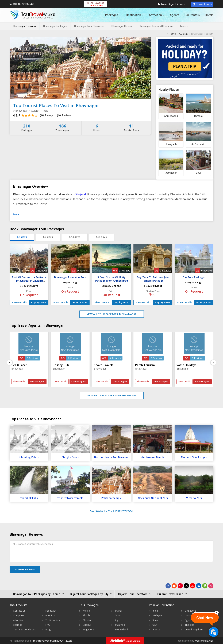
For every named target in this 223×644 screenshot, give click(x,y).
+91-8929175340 (22, 4)
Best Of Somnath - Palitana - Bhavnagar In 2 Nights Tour (29, 281)
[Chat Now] (214, 632)
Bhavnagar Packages (55, 26)
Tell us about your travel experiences (32, 544)
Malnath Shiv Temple (194, 457)
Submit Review (25, 569)
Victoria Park (194, 498)
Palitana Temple (111, 498)
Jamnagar (171, 173)
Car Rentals (192, 15)
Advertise (18, 620)
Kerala (86, 611)
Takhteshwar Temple (70, 498)
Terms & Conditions (24, 629)
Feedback (51, 611)
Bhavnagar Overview (25, 26)
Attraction (157, 15)
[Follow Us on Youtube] (193, 586)
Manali (119, 611)
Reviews (64, 115)
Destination (135, 15)
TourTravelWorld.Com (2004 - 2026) (52, 641)
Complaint (19, 615)
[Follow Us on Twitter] (186, 586)
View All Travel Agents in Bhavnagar (112, 395)
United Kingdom (194, 629)
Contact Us (19, 611)
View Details (19, 302)
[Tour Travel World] (33, 15)
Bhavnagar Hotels (122, 26)
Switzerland (121, 629)
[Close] (217, 612)
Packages (113, 15)
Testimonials (53, 620)
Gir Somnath (198, 144)
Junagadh (171, 144)
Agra (118, 620)
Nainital (87, 620)
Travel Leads (202, 4)
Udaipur (87, 625)
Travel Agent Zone (172, 4)
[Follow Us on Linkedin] (199, 586)
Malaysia (120, 625)
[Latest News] (174, 586)
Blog (48, 629)
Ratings (47, 115)
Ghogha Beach (70, 457)
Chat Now (205, 618)
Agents (174, 15)
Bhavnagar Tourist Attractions (156, 26)
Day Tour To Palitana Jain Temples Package (153, 279)
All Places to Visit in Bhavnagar (111, 511)
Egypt (188, 620)
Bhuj (198, 173)
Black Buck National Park (153, 498)
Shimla (86, 615)
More (184, 26)
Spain (155, 620)
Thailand (189, 625)
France (156, 629)
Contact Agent (37, 381)
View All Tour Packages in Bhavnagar (112, 314)
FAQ (48, 625)
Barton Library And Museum (111, 457)
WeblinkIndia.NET (204, 641)
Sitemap (18, 625)
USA (155, 625)
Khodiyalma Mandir (153, 457)
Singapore (88, 629)
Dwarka (198, 116)
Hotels (209, 15)
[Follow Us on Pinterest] (180, 586)
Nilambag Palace (29, 457)
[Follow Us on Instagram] (211, 586)
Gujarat (81, 194)
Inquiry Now (39, 302)
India (155, 611)
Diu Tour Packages (194, 277)
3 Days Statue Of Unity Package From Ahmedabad (112, 279)
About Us (51, 615)
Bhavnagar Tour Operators (89, 26)
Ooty (118, 615)
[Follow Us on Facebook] (168, 586)
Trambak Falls (29, 498)
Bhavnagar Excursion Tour (70, 277)
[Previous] (10, 363)
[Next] (213, 363)
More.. (17, 214)
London (189, 615)
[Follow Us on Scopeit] (205, 586)
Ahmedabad (171, 116)
